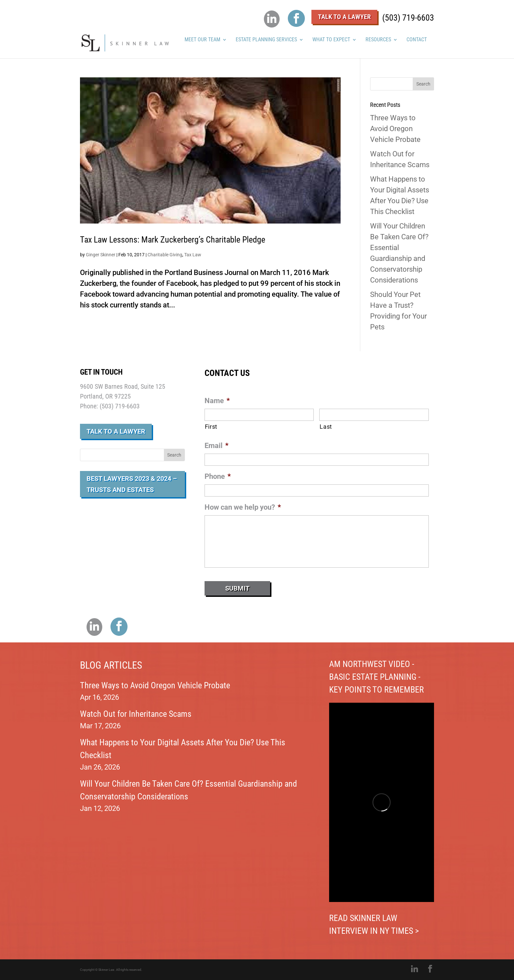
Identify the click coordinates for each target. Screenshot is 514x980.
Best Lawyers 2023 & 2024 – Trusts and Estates (132, 484)
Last (326, 427)
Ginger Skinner (101, 255)
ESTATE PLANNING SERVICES (266, 40)
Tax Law (193, 255)
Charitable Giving (165, 255)
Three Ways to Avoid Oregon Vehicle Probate (395, 129)
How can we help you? (243, 507)
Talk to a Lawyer (116, 431)
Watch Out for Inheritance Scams (136, 714)
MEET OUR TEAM (202, 40)
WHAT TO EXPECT (331, 40)
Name (217, 401)
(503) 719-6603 (408, 18)
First (211, 427)
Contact (417, 40)
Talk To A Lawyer (344, 17)
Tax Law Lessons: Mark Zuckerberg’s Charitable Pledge (173, 240)
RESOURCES (378, 40)
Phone (218, 476)
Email (217, 446)
